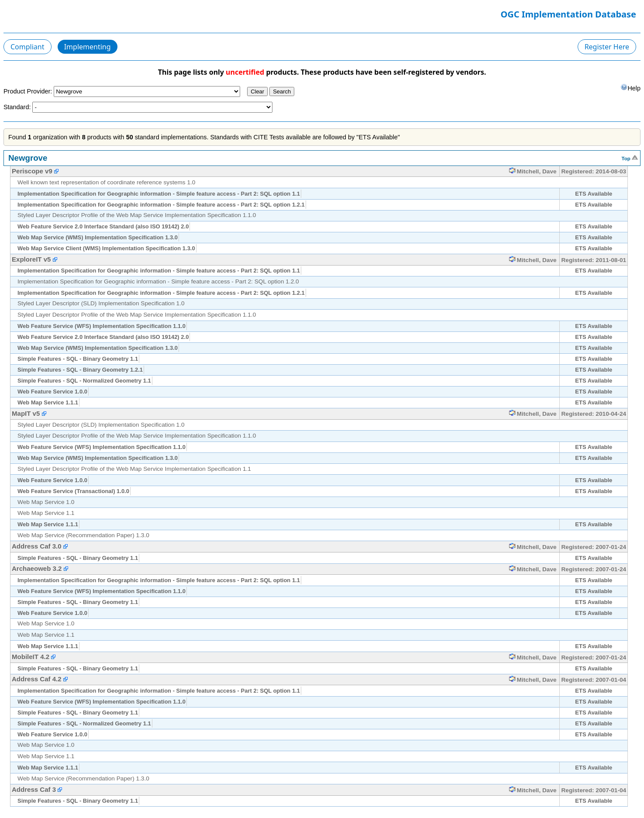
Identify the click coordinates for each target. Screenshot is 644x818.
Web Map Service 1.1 (46, 513)
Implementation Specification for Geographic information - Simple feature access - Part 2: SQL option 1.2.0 (158, 281)
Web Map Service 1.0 (46, 502)
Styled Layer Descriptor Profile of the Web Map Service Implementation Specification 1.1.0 (137, 215)
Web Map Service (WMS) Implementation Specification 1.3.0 (98, 237)
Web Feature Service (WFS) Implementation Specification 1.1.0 (102, 326)
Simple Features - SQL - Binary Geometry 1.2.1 (80, 370)
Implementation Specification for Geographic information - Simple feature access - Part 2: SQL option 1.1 (159, 194)
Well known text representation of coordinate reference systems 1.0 (106, 182)
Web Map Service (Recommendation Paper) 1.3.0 (83, 535)
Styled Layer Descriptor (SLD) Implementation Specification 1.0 (101, 303)
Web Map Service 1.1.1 (48, 402)
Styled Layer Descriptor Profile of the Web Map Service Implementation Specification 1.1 (134, 469)
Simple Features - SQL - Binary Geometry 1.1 (78, 359)
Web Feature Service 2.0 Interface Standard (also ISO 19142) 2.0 (103, 226)
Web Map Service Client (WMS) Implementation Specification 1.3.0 (106, 248)
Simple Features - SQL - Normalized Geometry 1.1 (84, 381)
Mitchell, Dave (533, 171)
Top (630, 158)
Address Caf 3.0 (37, 546)
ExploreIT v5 (31, 259)
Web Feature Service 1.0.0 (52, 392)
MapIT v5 (26, 413)
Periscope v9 (32, 171)
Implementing (88, 47)
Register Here (607, 47)
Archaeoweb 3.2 (37, 568)
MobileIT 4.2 (31, 657)
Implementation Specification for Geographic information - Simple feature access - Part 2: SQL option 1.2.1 (161, 205)
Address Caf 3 (34, 789)
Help (630, 88)
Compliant (28, 47)
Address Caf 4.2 (37, 679)
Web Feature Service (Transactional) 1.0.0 (73, 491)
